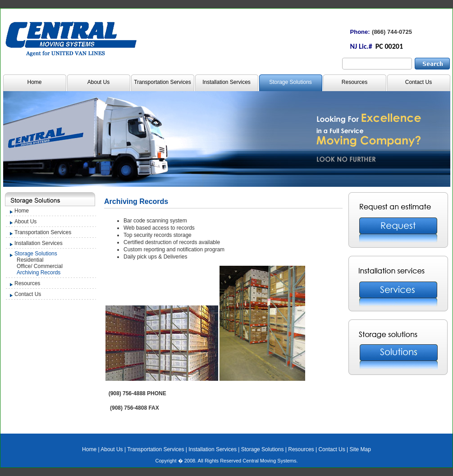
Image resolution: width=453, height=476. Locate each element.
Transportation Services (162, 82)
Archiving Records (39, 273)
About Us (98, 82)
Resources (355, 82)
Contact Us (419, 82)
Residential (30, 260)
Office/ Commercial (40, 266)
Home (34, 82)
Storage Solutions (291, 82)
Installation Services (226, 82)
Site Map (360, 449)
